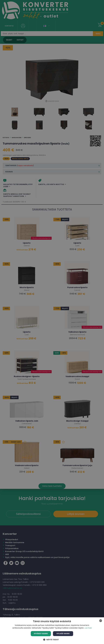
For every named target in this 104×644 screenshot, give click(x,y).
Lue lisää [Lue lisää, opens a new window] (88, 628)
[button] (52, 639)
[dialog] (52, 322)
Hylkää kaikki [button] (63, 634)
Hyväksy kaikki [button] (41, 634)
